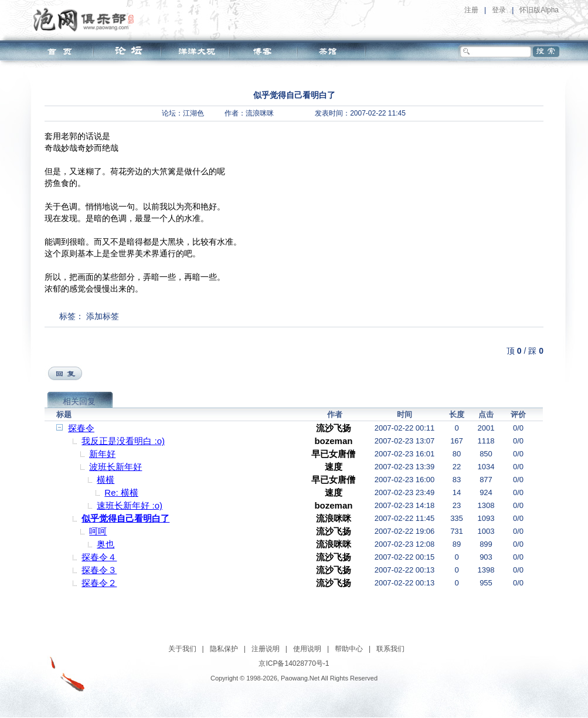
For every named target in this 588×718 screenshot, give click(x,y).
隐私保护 (224, 649)
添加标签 (103, 316)
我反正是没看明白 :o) (123, 441)
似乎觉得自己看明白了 (125, 518)
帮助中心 (349, 649)
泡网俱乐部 (86, 19)
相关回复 (79, 401)
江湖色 (193, 113)
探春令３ (99, 570)
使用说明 (307, 649)
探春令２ (99, 583)
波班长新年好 (115, 467)
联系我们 (390, 649)
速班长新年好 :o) (130, 505)
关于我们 (182, 649)
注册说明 (266, 649)
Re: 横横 (121, 492)
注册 (471, 10)
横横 (106, 480)
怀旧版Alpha (539, 10)
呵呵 (98, 531)
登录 (499, 10)
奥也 (106, 544)
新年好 (102, 454)
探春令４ (99, 557)
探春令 (81, 428)
